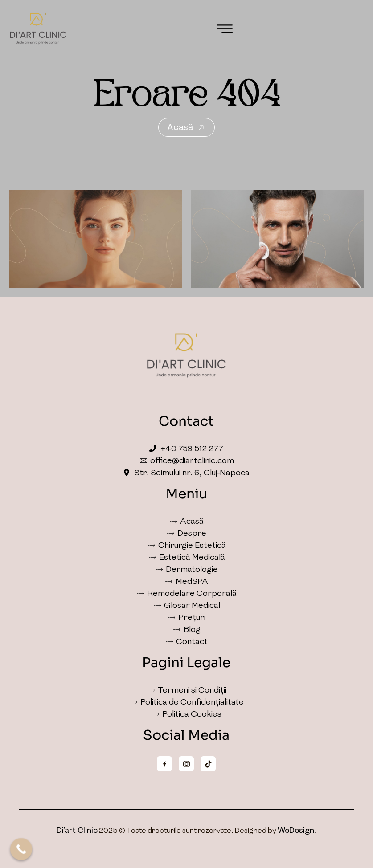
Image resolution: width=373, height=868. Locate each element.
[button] (225, 29)
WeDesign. (297, 830)
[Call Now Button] (21, 849)
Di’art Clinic (77, 830)
